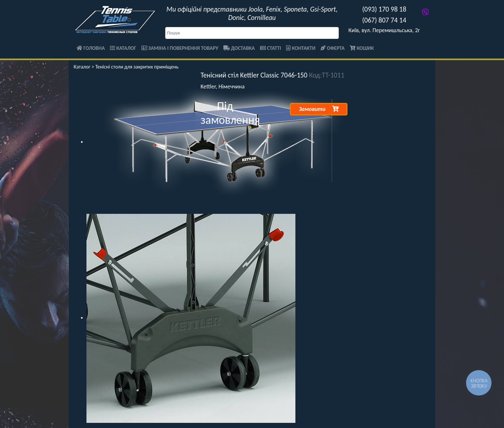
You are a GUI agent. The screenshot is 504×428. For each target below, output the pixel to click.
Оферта (333, 48)
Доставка (239, 48)
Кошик (362, 48)
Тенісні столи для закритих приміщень (137, 67)
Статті (271, 48)
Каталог (123, 48)
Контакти (301, 48)
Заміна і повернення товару (180, 48)
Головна (91, 48)
